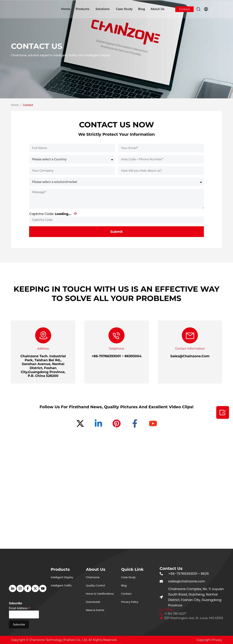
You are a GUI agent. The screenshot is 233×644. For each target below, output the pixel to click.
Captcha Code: (53, 214)
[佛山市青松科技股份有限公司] (116, 500)
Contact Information (190, 349)
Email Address (20, 608)
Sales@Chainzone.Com (190, 356)
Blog (141, 9)
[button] (198, 9)
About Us (157, 9)
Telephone (116, 349)
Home (66, 9)
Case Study (124, 9)
